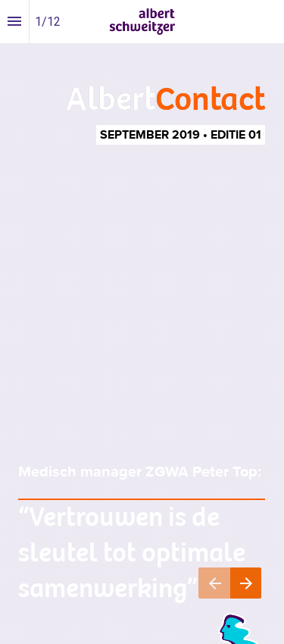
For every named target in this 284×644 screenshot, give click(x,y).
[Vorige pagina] (214, 583)
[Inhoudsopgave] (14, 22)
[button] (142, 22)
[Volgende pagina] (246, 583)
